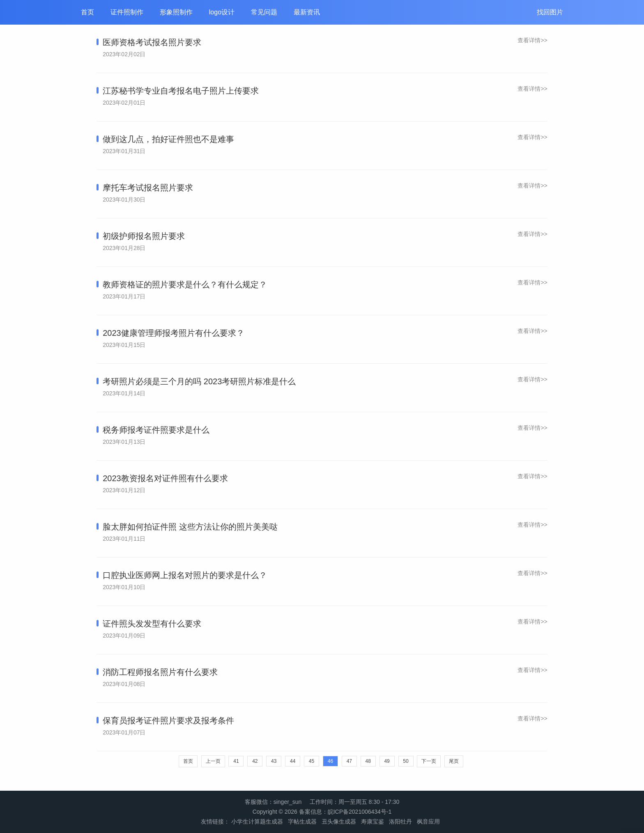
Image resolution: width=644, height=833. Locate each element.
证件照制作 (127, 12)
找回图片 (550, 12)
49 (387, 761)
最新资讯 (307, 12)
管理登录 (632, 830)
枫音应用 (428, 822)
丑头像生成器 (339, 822)
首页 (87, 12)
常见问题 (264, 12)
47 (349, 761)
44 (293, 761)
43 (274, 761)
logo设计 (222, 12)
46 (330, 761)
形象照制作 (176, 12)
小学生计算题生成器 (257, 822)
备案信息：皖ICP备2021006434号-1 (345, 812)
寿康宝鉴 (373, 822)
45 (312, 761)
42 (255, 761)
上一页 (213, 761)
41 (236, 761)
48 (368, 761)
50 (406, 761)
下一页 (429, 761)
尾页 (454, 761)
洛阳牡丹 (400, 822)
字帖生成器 (302, 822)
